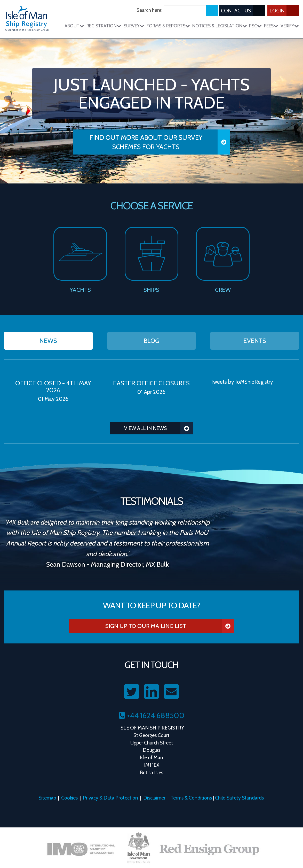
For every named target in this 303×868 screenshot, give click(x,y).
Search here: (149, 10)
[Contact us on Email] (171, 692)
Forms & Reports (168, 26)
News (48, 341)
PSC (255, 26)
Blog (151, 341)
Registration (104, 26)
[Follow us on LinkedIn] (151, 692)
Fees (271, 26)
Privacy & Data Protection (110, 798)
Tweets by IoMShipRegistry (242, 382)
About (74, 26)
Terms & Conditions (191, 798)
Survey (134, 26)
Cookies (69, 798)
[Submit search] (212, 11)
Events (255, 341)
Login (284, 11)
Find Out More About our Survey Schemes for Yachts (160, 142)
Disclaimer (154, 798)
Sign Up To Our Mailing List (170, 626)
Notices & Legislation (220, 26)
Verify (290, 26)
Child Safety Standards (239, 798)
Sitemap (47, 798)
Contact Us (243, 11)
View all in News (158, 428)
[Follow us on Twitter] (132, 692)
